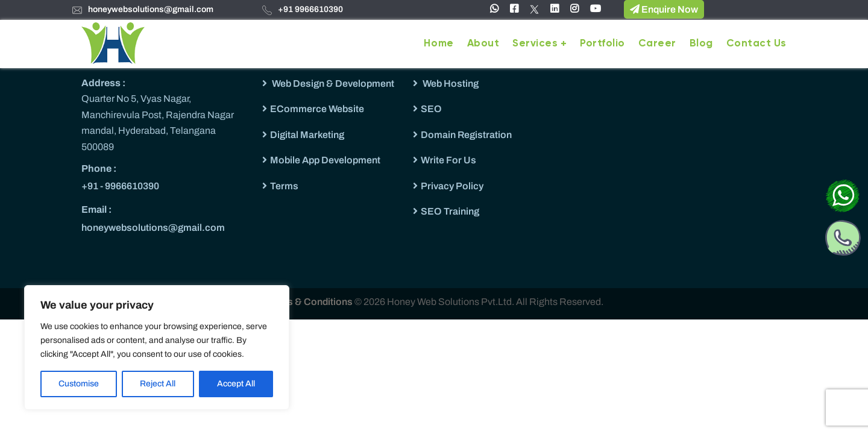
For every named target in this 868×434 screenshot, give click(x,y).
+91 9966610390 (310, 9)
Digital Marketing (307, 135)
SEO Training (450, 211)
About (483, 44)
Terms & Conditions (310, 302)
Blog (701, 44)
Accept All (236, 384)
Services (535, 44)
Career (657, 44)
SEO (431, 109)
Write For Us (448, 160)
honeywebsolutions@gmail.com (151, 9)
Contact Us (756, 44)
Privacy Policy (452, 186)
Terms (284, 186)
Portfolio (602, 44)
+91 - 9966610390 (120, 186)
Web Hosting (450, 83)
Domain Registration (466, 135)
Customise (79, 384)
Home (439, 44)
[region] (157, 348)
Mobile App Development (325, 160)
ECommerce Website (317, 109)
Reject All (158, 384)
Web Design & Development (332, 83)
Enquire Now (664, 9)
